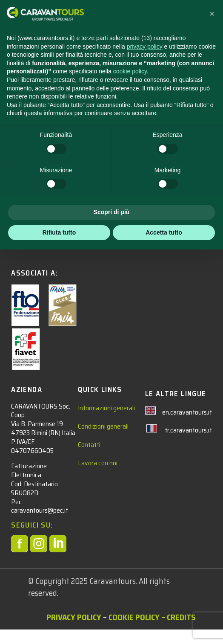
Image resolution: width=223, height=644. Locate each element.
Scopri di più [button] (112, 606)
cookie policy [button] (130, 466)
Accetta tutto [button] (164, 627)
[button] (212, 408)
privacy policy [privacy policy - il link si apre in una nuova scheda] (145, 441)
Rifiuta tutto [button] (59, 627)
